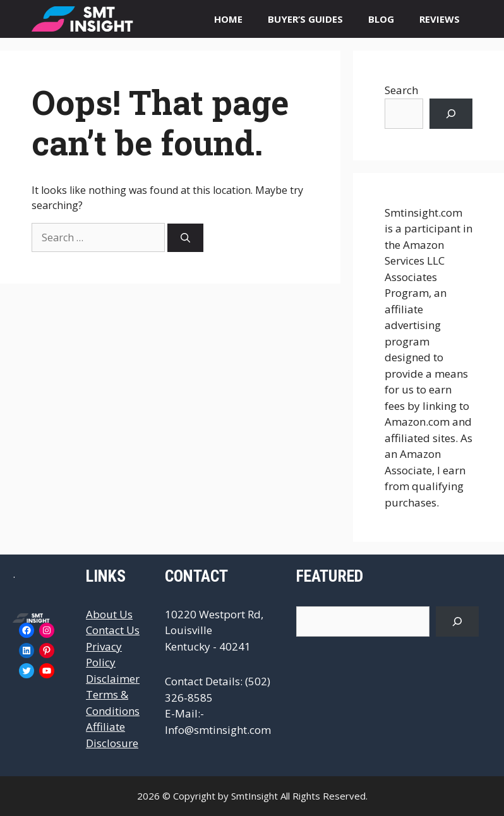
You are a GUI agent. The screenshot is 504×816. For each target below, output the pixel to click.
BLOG (381, 19)
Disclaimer (113, 679)
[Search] (185, 238)
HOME (228, 19)
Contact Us (113, 630)
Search (401, 90)
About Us (109, 614)
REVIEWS (440, 19)
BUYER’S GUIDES (305, 19)
